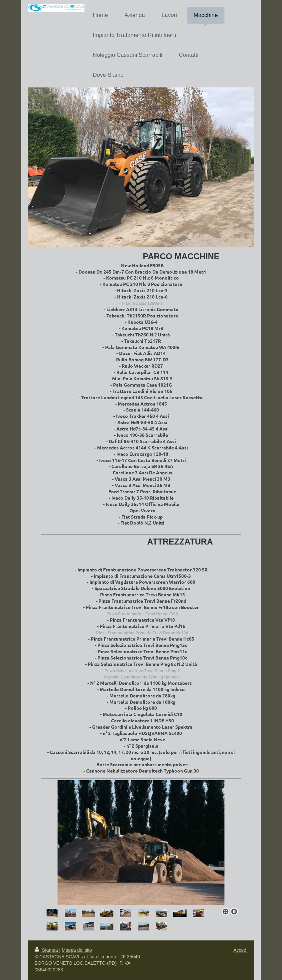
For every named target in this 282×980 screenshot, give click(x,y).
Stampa (47, 950)
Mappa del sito (77, 950)
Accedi (240, 950)
